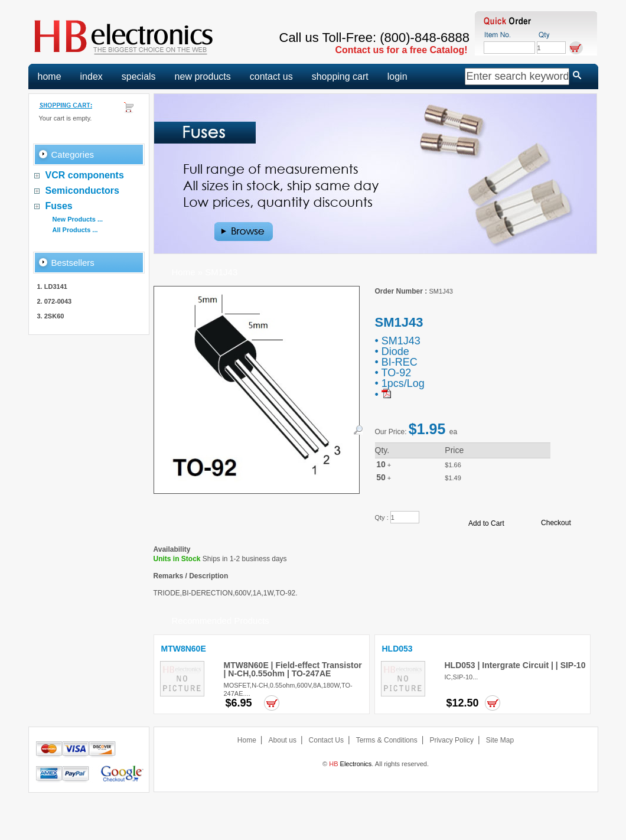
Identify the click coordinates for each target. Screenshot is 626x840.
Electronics (350, 764)
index (92, 76)
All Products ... (75, 230)
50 (381, 477)
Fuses (59, 206)
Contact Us (326, 740)
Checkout (556, 523)
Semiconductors (82, 191)
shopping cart (340, 76)
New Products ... (78, 219)
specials (139, 76)
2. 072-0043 (55, 301)
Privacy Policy (451, 740)
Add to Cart (486, 523)
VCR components (85, 175)
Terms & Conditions (387, 740)
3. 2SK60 (51, 316)
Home (184, 272)
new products (203, 76)
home (50, 76)
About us (283, 740)
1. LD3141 (52, 286)
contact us (271, 76)
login (397, 76)
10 (381, 464)
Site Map (500, 740)
